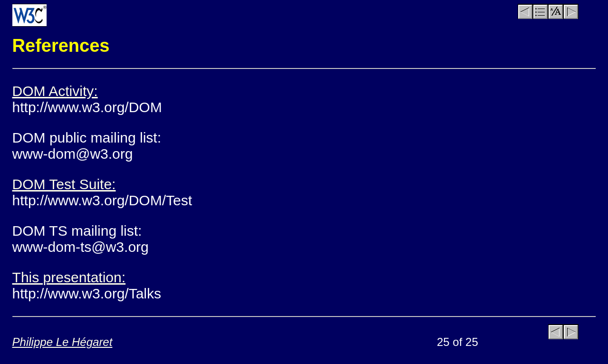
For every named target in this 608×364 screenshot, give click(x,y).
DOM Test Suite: (64, 184)
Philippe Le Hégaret (63, 342)
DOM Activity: (55, 91)
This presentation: (69, 277)
